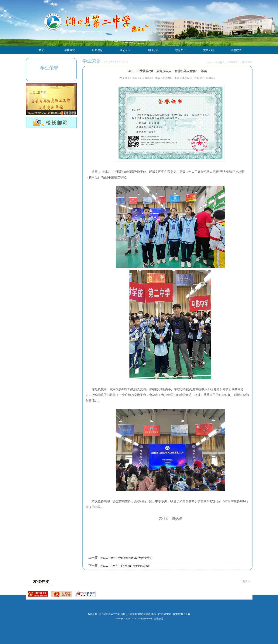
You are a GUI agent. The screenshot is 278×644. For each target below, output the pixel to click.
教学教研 (233, 62)
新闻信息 (97, 50)
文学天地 (208, 50)
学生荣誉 (247, 62)
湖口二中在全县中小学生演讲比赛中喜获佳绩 (125, 566)
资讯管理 (159, 619)
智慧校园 (236, 50)
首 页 (42, 50)
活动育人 (125, 50)
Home (209, 62)
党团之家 (153, 50)
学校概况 (70, 50)
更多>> (246, 581)
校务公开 (181, 50)
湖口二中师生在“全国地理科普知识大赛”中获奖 (126, 558)
